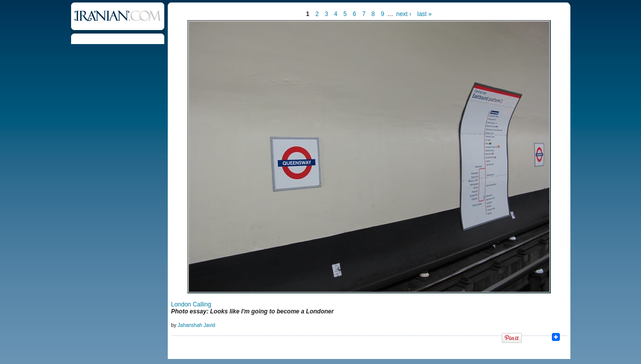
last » (424, 14)
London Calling (191, 304)
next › (404, 14)
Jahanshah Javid (197, 325)
